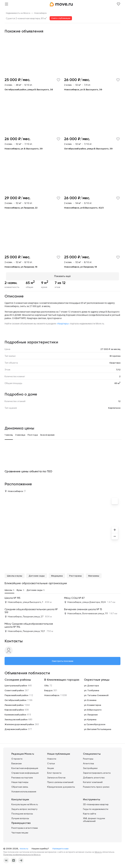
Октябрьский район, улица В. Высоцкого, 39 (88, 149)
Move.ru (98, 851)
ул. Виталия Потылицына (98, 728)
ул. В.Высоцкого (93, 708)
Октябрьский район (15, 699)
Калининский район (15, 713)
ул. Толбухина (92, 689)
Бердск (48, 689)
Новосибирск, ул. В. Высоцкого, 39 (83, 89)
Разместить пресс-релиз (96, 786)
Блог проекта (54, 771)
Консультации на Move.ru (25, 803)
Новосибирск (40, 13)
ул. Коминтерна (93, 704)
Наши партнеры (20, 781)
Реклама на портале (22, 776)
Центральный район (16, 684)
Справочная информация (25, 771)
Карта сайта (90, 812)
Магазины (94, 574)
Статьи (51, 762)
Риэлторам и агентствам (25, 827)
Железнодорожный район (19, 723)
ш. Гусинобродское (95, 723)
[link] (18, 13)
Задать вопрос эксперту (24, 808)
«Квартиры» (63, 322)
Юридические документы (61, 786)
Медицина (57, 574)
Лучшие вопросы (20, 817)
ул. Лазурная (91, 713)
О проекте (17, 757)
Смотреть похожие (62, 660)
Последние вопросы (22, 812)
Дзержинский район (16, 728)
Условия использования (24, 790)
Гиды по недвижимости (96, 808)
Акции (51, 767)
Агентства (88, 762)
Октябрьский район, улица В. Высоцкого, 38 (29, 89)
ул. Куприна (90, 718)
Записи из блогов (56, 776)
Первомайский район (16, 694)
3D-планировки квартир (96, 803)
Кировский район (14, 708)
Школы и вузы (15, 574)
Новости (52, 757)
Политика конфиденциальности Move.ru (22, 853)
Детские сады (37, 574)
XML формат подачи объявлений (94, 818)
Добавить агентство (94, 776)
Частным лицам (20, 831)
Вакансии (17, 762)
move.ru (24, 847)
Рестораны (75, 574)
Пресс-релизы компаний (60, 781)
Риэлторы (88, 757)
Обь (46, 684)
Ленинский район (14, 704)
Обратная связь (20, 786)
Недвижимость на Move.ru (18, 13)
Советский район (14, 689)
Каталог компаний (93, 781)
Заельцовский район (16, 718)
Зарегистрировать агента (97, 771)
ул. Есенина (90, 699)
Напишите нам (60, 847)
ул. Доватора (91, 684)
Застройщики (90, 767)
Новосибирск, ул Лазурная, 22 (21, 208)
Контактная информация (25, 767)
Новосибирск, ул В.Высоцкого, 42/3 (84, 208)
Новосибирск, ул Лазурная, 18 (21, 267)
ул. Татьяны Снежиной (96, 694)
